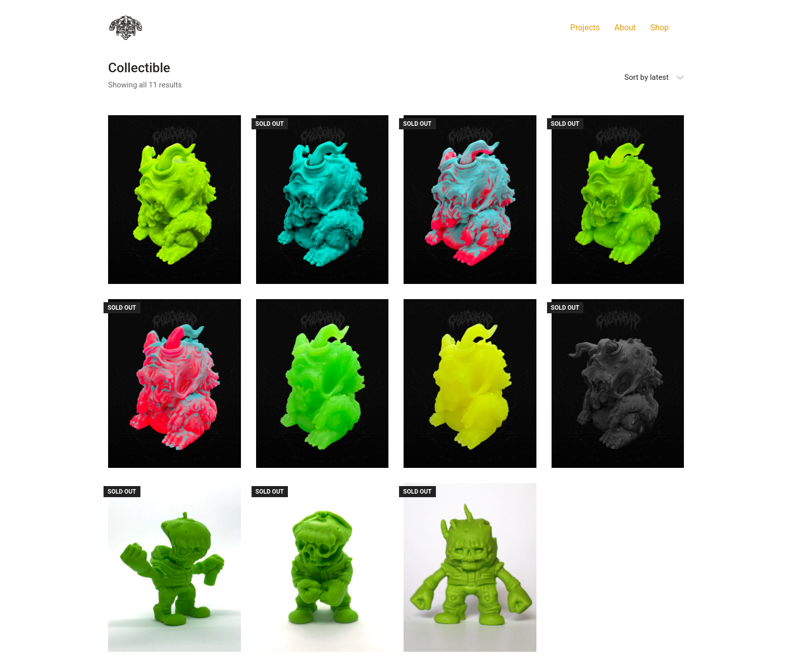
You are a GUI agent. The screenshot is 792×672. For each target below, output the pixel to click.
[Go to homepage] (126, 28)
